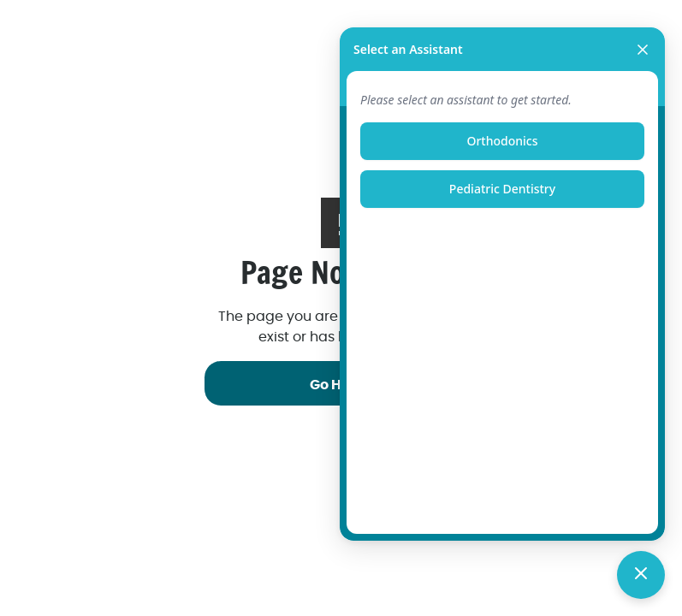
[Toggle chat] (641, 575)
